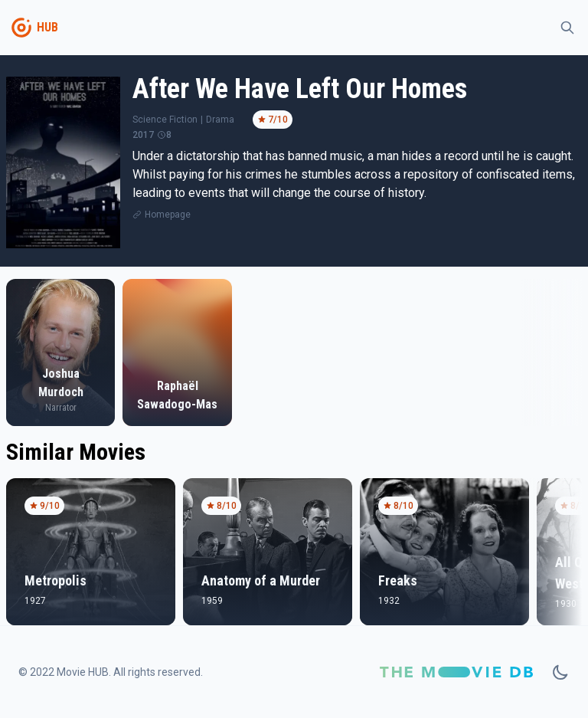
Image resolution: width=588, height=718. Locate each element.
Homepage (168, 215)
